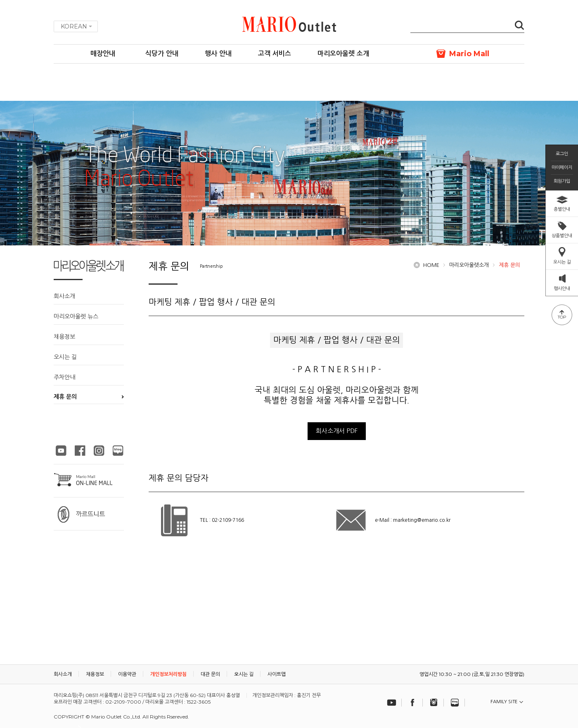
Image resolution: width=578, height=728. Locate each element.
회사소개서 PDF (337, 431)
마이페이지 (562, 168)
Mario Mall (469, 54)
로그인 (562, 154)
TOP (562, 317)
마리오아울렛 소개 (343, 54)
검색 (519, 26)
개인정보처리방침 (168, 674)
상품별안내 (562, 236)
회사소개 (64, 296)
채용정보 (64, 337)
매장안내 (103, 54)
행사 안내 (218, 54)
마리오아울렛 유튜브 (61, 451)
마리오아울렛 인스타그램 (99, 451)
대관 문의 (210, 674)
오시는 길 (65, 357)
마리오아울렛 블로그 (118, 451)
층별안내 (562, 209)
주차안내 (64, 377)
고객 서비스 (275, 54)
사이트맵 (277, 674)
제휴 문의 (65, 397)
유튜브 (392, 703)
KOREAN (74, 26)
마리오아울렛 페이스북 (80, 451)
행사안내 (562, 288)
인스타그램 (434, 703)
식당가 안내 (162, 54)
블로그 (455, 703)
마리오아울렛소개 (469, 265)
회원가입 (562, 181)
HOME (431, 265)
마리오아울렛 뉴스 (76, 316)
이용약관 (127, 674)
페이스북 (413, 703)
